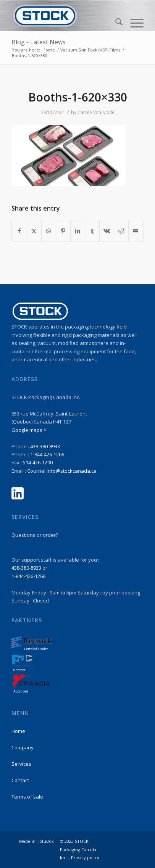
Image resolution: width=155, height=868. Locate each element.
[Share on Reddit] (121, 231)
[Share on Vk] (107, 231)
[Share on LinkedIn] (78, 231)
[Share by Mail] (136, 231)
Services (21, 764)
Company (23, 747)
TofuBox (45, 841)
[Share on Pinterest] (63, 231)
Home (18, 731)
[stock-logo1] (64, 16)
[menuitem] (115, 23)
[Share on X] (34, 231)
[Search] (115, 23)
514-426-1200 (38, 462)
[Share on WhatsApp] (49, 231)
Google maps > (29, 430)
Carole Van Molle (96, 112)
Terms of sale (27, 797)
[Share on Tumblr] (92, 231)
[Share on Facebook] (19, 231)
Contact (20, 780)
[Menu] (133, 23)
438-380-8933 (45, 446)
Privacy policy (85, 858)
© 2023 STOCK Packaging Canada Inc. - (78, 849)
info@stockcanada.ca (72, 471)
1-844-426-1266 (47, 454)
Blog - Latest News (39, 42)
